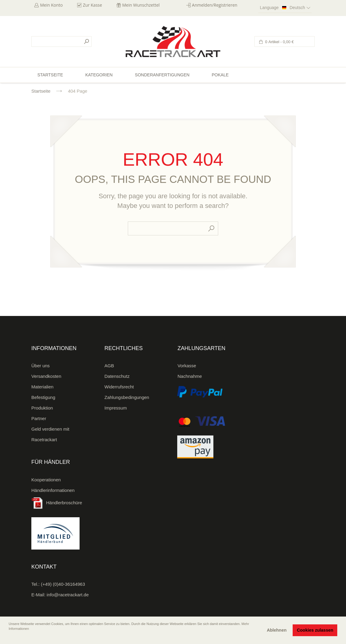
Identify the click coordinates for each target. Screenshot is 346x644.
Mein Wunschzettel (141, 5)
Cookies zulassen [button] (315, 630)
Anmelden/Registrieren (215, 5)
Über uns (41, 366)
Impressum (116, 408)
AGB (109, 366)
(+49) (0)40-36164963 (63, 584)
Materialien (42, 387)
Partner (39, 418)
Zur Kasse (93, 5)
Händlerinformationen (53, 490)
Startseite (41, 91)
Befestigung (43, 397)
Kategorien (99, 75)
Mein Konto (51, 5)
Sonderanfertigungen (162, 75)
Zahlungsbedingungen (127, 397)
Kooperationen (46, 480)
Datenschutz (117, 376)
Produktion (42, 408)
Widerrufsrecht (119, 387)
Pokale (220, 75)
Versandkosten (46, 376)
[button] (9, 637)
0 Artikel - (279, 42)
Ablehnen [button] (277, 630)
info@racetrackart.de (68, 595)
